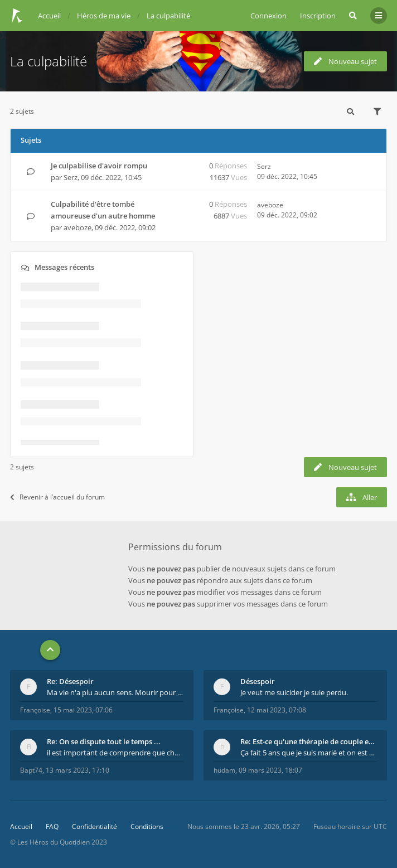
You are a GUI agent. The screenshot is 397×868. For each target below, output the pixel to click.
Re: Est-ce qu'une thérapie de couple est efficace (309, 741)
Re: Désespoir (70, 681)
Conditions (147, 826)
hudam (224, 770)
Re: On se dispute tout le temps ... (104, 741)
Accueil (21, 826)
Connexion (268, 16)
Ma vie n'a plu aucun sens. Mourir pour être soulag (115, 692)
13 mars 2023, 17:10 (78, 770)
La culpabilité (49, 61)
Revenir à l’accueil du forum (57, 497)
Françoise (35, 710)
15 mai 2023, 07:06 (83, 710)
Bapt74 (31, 770)
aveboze (78, 227)
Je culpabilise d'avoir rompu (99, 166)
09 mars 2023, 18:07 (270, 770)
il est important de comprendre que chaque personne (115, 753)
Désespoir (258, 681)
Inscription (318, 16)
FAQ (52, 826)
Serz (71, 177)
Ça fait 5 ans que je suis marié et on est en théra (309, 753)
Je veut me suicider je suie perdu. (294, 692)
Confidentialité (95, 826)
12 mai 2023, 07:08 (277, 710)
